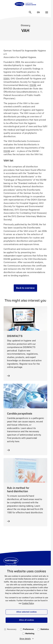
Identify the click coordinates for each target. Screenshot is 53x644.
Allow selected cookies (26, 612)
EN (40, 12)
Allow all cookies (26, 620)
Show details (25, 639)
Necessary (12, 629)
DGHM (33, 85)
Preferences (28, 629)
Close (25, 12)
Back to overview (25, 288)
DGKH (7, 79)
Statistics (45, 629)
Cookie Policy (28, 603)
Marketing (30, 634)
